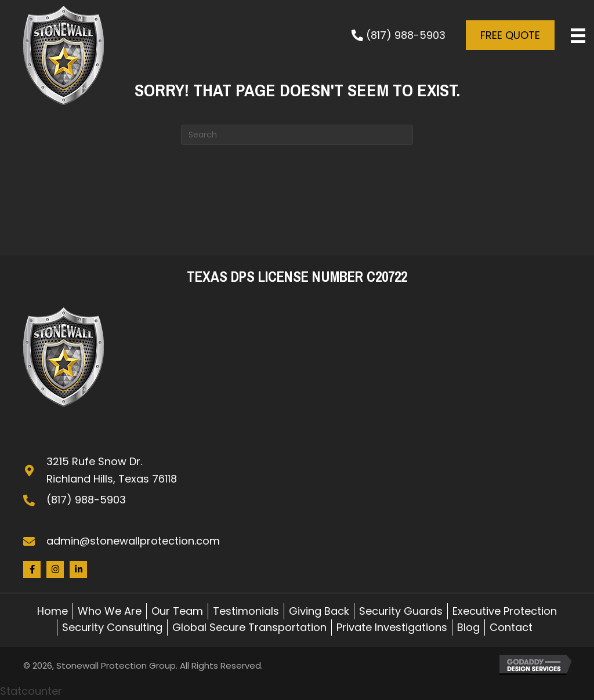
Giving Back (319, 611)
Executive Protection (505, 611)
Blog (468, 627)
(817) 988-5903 (86, 500)
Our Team (177, 611)
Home (52, 611)
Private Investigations (392, 627)
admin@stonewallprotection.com (133, 541)
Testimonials (246, 611)
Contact (511, 627)
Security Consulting (112, 627)
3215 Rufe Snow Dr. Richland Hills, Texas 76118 (112, 470)
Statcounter (31, 691)
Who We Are (110, 611)
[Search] (297, 135)
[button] (397, 35)
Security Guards (401, 611)
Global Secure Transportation (249, 627)
